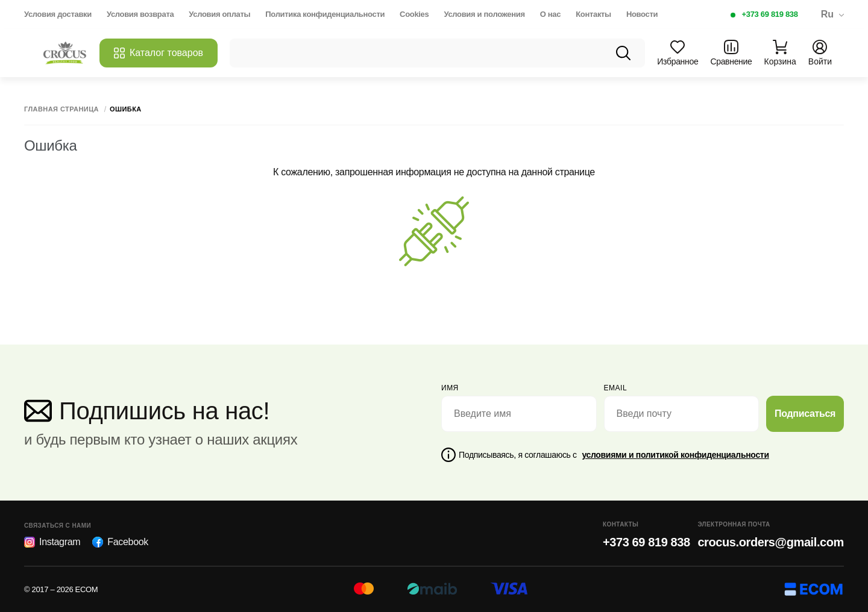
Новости (642, 14)
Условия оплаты (219, 14)
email (616, 388)
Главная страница (61, 109)
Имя (450, 388)
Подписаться (805, 414)
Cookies (414, 14)
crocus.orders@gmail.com (771, 542)
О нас (550, 14)
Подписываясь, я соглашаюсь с (614, 455)
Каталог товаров (159, 53)
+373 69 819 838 (770, 14)
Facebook (120, 542)
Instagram (52, 542)
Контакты (593, 14)
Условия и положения (484, 14)
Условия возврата (140, 14)
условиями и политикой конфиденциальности (675, 455)
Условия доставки (58, 14)
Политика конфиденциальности (325, 14)
